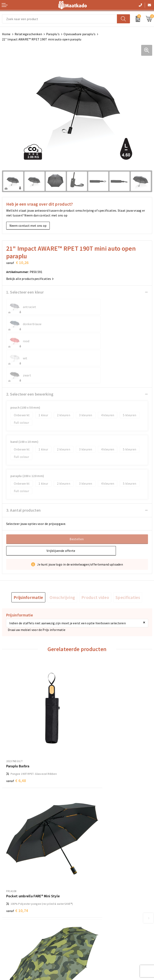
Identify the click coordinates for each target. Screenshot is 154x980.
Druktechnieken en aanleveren (101, 890)
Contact (8, 919)
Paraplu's (53, 34)
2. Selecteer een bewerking (30, 360)
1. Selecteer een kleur (25, 292)
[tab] (28, 563)
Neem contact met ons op (28, 226)
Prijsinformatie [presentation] (28, 563)
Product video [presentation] (95, 563)
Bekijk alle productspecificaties (30, 279)
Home (6, 34)
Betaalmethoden (14, 925)
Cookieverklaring (91, 925)
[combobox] (60, 19)
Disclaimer (87, 938)
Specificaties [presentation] (128, 563)
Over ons (85, 871)
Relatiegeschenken (28, 34)
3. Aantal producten (24, 476)
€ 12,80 (17, 836)
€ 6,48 (16, 721)
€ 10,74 (92, 725)
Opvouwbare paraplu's (80, 34)
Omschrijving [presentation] (62, 563)
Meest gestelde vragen (95, 877)
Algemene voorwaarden (96, 919)
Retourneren (11, 932)
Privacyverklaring (91, 932)
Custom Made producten (96, 883)
